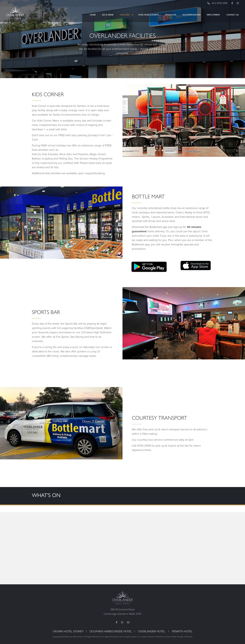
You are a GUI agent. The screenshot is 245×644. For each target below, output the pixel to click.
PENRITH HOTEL (182, 631)
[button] (132, 17)
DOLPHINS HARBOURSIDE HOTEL (111, 631)
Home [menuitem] (93, 17)
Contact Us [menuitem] (233, 17)
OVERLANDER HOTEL (152, 631)
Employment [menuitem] (213, 17)
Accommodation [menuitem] (191, 17)
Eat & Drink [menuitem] (108, 17)
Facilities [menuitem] (125, 17)
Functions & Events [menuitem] (149, 17)
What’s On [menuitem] (171, 17)
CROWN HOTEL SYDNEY (68, 631)
